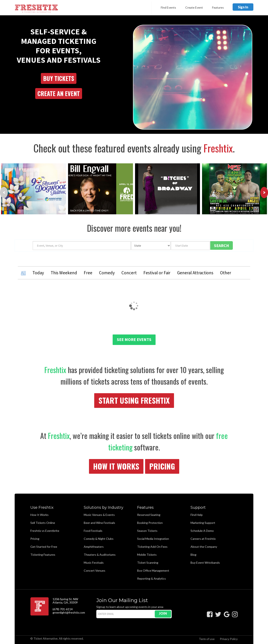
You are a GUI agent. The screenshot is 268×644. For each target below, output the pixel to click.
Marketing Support (203, 523)
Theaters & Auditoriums (100, 555)
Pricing (162, 466)
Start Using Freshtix (134, 400)
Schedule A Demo (202, 531)
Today (38, 273)
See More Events (134, 339)
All (23, 273)
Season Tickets (147, 531)
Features (218, 7)
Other (226, 273)
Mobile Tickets (147, 555)
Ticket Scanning (148, 563)
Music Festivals (94, 563)
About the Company (204, 547)
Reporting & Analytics (151, 578)
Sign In (243, 7)
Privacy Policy (229, 639)
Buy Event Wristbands (205, 563)
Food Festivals (93, 531)
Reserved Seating (149, 515)
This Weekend (64, 273)
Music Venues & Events (99, 515)
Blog (193, 555)
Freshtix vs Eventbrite (45, 531)
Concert (129, 273)
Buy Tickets (59, 78)
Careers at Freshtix (203, 539)
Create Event (194, 7)
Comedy (107, 273)
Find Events (168, 7)
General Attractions (195, 273)
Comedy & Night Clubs (99, 539)
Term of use (207, 639)
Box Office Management (153, 570)
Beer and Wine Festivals (99, 523)
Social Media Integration (153, 539)
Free (88, 273)
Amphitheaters (94, 547)
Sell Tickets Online (43, 523)
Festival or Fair (157, 273)
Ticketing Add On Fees (152, 547)
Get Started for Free (44, 547)
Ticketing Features (43, 555)
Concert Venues (95, 570)
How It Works (116, 466)
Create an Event (59, 93)
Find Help (197, 515)
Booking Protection (150, 523)
